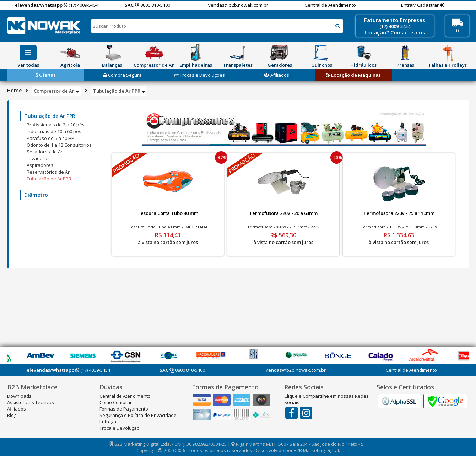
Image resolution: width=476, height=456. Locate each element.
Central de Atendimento (330, 5)
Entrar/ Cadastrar (420, 5)
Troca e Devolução (120, 428)
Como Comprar (116, 402)
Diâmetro (36, 195)
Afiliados (276, 75)
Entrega (108, 422)
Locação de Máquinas (353, 75)
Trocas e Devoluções (199, 75)
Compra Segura (122, 75)
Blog (12, 415)
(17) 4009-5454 (81, 5)
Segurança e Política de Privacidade (138, 415)
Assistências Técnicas (31, 402)
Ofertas (46, 75)
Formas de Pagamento (124, 409)
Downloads (19, 396)
